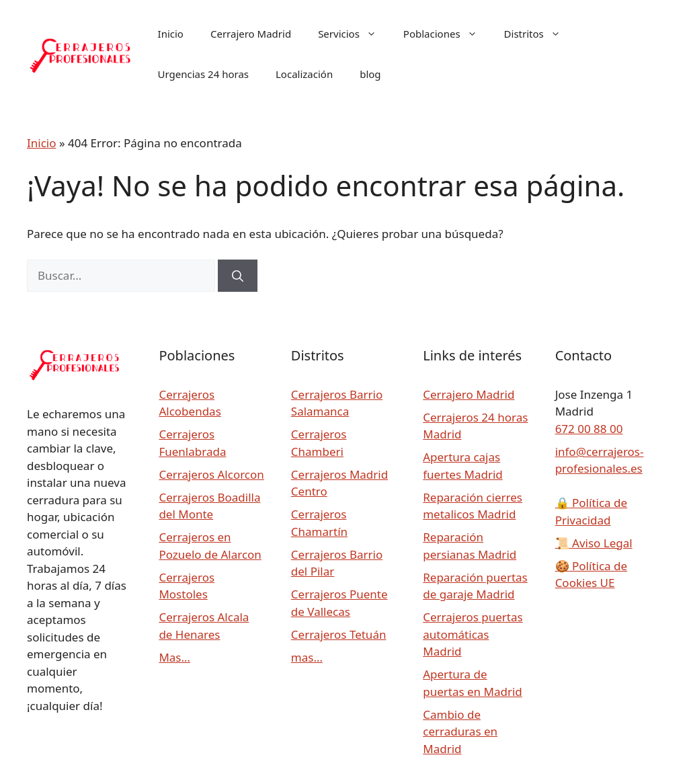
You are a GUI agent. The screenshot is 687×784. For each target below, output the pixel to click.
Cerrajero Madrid (251, 34)
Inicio (171, 34)
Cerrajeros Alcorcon (211, 474)
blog (370, 74)
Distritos (539, 34)
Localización (304, 74)
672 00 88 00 (589, 429)
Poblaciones (447, 34)
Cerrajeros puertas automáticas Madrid (473, 634)
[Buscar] (238, 276)
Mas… (174, 657)
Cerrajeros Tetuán (339, 634)
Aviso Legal (594, 543)
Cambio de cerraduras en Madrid (460, 732)
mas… (307, 657)
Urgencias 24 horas (203, 74)
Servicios (354, 34)
